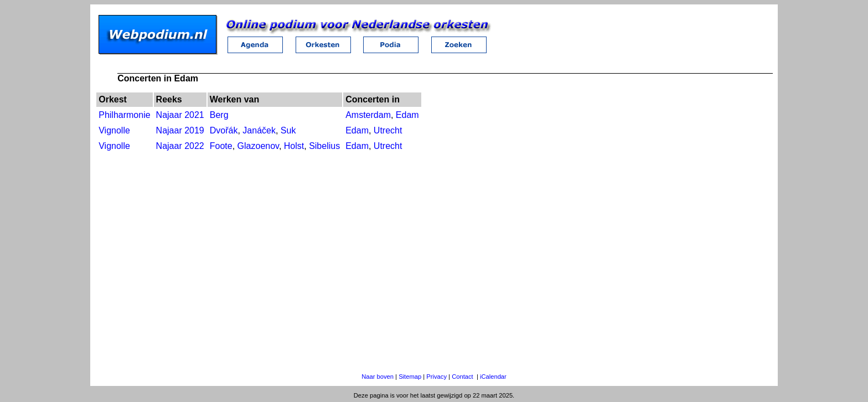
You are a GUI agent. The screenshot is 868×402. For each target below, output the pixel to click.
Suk (288, 130)
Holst (294, 146)
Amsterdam (368, 115)
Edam (407, 115)
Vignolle (114, 130)
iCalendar (493, 377)
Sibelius (324, 146)
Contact (463, 377)
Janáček (259, 130)
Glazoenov (258, 146)
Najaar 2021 (180, 115)
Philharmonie (124, 115)
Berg (219, 115)
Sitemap (410, 377)
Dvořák (224, 130)
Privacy (436, 377)
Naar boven (378, 377)
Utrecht (388, 130)
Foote (221, 146)
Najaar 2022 (180, 146)
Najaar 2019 (180, 130)
